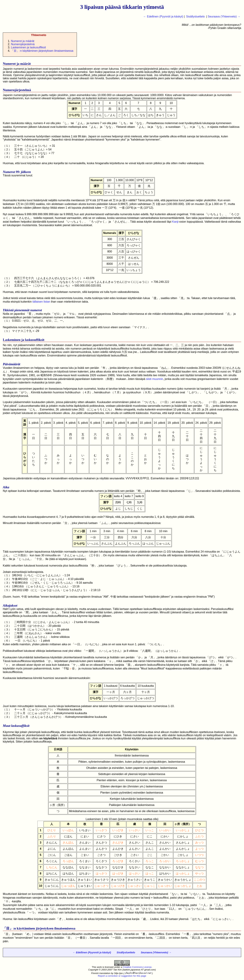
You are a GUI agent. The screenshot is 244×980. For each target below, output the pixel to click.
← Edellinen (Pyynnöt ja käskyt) (163, 17)
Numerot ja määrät (23, 41)
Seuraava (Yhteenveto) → (224, 17)
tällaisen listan (41, 302)
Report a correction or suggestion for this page (122, 976)
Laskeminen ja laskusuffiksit (28, 47)
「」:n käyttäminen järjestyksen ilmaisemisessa (42, 51)
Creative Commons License (137, 967)
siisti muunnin (155, 379)
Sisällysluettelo (196, 17)
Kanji (175, 222)
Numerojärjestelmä (23, 44)
